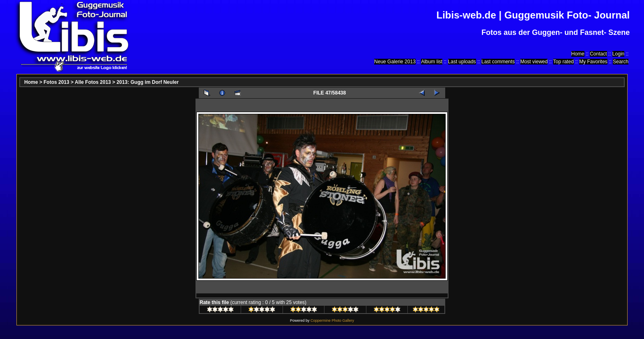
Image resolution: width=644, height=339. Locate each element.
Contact (598, 54)
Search (621, 62)
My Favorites (593, 62)
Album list (432, 62)
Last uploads (462, 62)
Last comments (498, 62)
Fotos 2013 (56, 82)
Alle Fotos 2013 (93, 82)
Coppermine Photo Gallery (332, 321)
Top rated (563, 62)
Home (578, 54)
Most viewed (534, 62)
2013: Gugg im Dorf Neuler (148, 82)
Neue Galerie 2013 (395, 62)
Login (618, 54)
